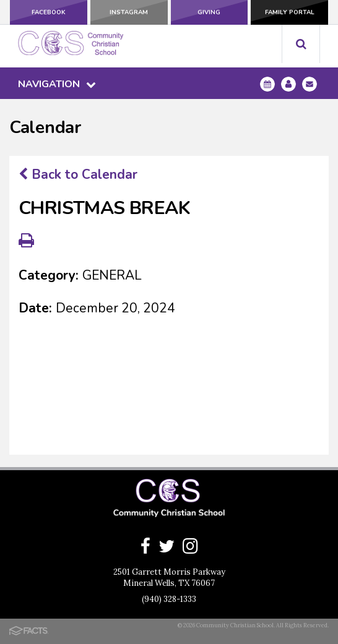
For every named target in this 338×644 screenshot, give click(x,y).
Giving (209, 12)
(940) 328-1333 (169, 599)
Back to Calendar (78, 174)
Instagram (129, 12)
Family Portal (290, 12)
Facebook (49, 12)
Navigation (57, 84)
